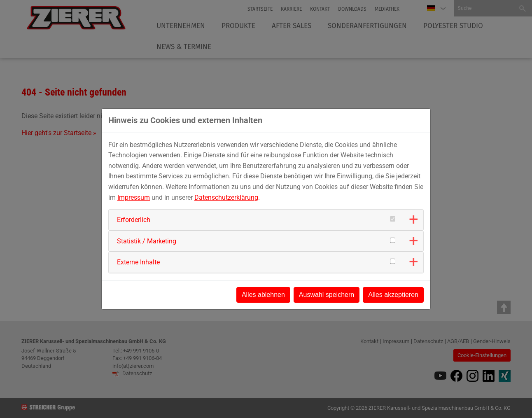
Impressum (134, 197)
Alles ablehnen (263, 295)
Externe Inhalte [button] (138, 262)
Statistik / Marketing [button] (147, 241)
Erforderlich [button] (134, 220)
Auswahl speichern (327, 295)
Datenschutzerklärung (226, 197)
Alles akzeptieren (393, 295)
